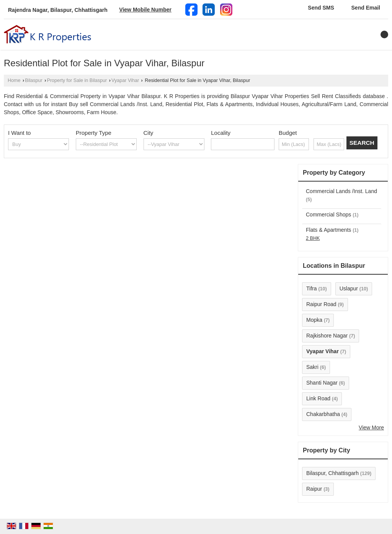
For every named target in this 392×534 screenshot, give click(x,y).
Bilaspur (34, 80)
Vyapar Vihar (125, 80)
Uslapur (349, 288)
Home (14, 80)
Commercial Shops (328, 215)
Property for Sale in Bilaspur (77, 80)
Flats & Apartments (328, 230)
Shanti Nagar (322, 383)
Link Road (318, 398)
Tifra (311, 288)
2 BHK (313, 238)
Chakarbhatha (323, 414)
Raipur (314, 489)
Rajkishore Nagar (327, 336)
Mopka (314, 320)
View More (371, 428)
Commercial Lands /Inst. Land (341, 191)
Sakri (312, 367)
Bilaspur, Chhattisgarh (332, 473)
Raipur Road (321, 304)
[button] (145, 10)
